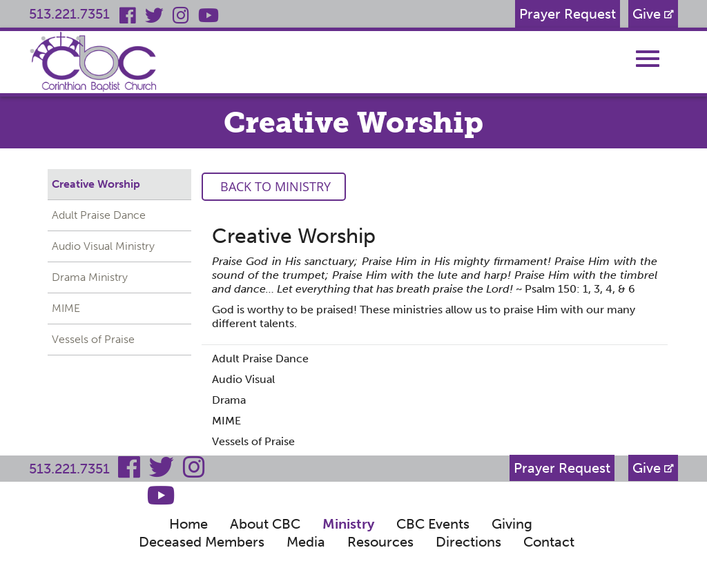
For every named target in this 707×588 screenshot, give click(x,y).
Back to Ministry (274, 186)
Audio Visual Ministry (103, 246)
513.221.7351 (69, 14)
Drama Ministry (90, 277)
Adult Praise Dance (99, 215)
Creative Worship (96, 184)
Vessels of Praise (93, 339)
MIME (66, 308)
